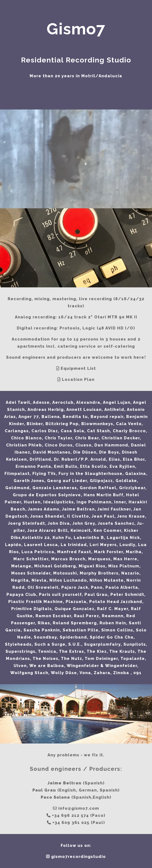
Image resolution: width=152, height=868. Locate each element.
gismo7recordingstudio (79, 857)
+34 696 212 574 (70, 815)
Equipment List (78, 368)
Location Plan (78, 379)
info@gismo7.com (79, 808)
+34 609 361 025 (71, 823)
